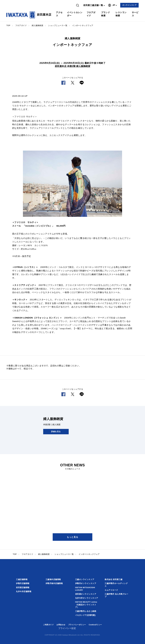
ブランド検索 (105, 14)
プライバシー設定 (67, 628)
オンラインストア (129, 5)
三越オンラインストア (85, 579)
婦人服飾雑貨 (37, 25)
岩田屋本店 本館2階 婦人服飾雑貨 (72, 66)
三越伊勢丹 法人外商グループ (116, 595)
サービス (135, 14)
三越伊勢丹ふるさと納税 (86, 611)
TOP (8, 25)
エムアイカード (111, 590)
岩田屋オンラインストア (86, 594)
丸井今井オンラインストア (87, 598)
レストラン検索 (121, 14)
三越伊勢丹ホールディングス (116, 585)
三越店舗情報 (22, 579)
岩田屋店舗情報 (23, 587)
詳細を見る (56, 432)
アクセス (59, 14)
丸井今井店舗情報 (24, 591)
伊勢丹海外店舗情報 (54, 583)
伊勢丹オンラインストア (86, 583)
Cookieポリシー (95, 625)
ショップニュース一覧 (58, 25)
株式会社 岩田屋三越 (114, 579)
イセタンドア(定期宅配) (85, 615)
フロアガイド (91, 14)
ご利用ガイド (48, 625)
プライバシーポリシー (77, 625)
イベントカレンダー (75, 14)
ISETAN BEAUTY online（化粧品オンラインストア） (86, 605)
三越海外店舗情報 (53, 579)
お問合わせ (61, 625)
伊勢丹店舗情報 (23, 583)
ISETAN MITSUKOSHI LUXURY (85, 589)
